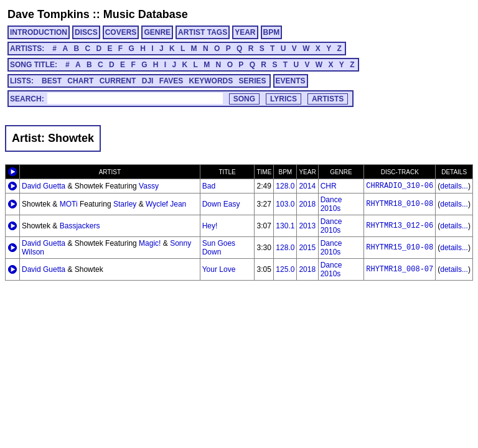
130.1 (285, 226)
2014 (307, 186)
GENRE (157, 32)
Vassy (149, 186)
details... (454, 186)
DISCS (86, 32)
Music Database (146, 14)
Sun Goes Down (219, 248)
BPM (272, 32)
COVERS (121, 32)
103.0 (285, 204)
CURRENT (118, 81)
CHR (329, 186)
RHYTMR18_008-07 (400, 269)
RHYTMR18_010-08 (400, 204)
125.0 (285, 269)
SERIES (253, 81)
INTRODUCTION (39, 32)
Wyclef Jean (166, 204)
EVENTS (291, 81)
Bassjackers (80, 226)
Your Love (219, 269)
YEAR (245, 32)
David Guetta (44, 186)
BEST (52, 81)
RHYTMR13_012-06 (400, 226)
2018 (307, 204)
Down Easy (221, 204)
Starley (125, 204)
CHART (80, 81)
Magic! (150, 243)
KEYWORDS (211, 81)
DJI (148, 81)
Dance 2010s (331, 204)
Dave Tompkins (49, 14)
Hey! (210, 226)
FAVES (171, 81)
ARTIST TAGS (203, 32)
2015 (307, 248)
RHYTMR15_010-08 (400, 248)
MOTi (69, 204)
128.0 (285, 186)
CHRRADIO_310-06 (400, 186)
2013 (307, 226)
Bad (209, 186)
